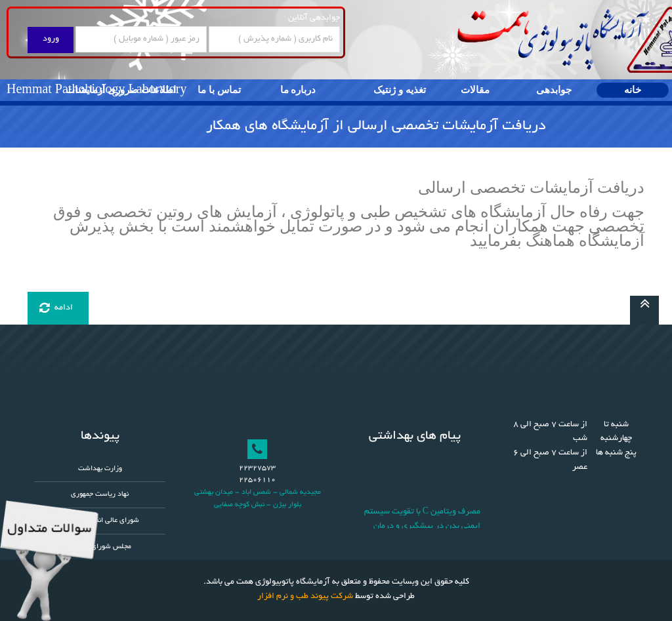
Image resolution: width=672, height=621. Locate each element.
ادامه (56, 308)
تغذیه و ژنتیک (400, 90)
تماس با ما (219, 90)
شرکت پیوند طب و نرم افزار (305, 597)
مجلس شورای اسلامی (100, 547)
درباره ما (298, 90)
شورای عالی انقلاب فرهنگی (100, 521)
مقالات (475, 90)
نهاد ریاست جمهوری (100, 494)
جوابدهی (554, 90)
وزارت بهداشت (100, 469)
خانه (633, 90)
